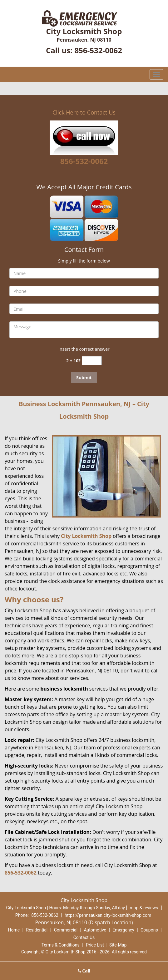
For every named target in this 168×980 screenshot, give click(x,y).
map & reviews (145, 908)
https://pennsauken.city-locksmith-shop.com (108, 915)
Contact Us (84, 937)
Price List (95, 945)
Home (14, 930)
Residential (37, 930)
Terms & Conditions (61, 945)
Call (84, 971)
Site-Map (118, 945)
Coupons (149, 930)
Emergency (123, 930)
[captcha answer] (92, 361)
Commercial (66, 930)
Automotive (95, 930)
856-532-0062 (98, 50)
